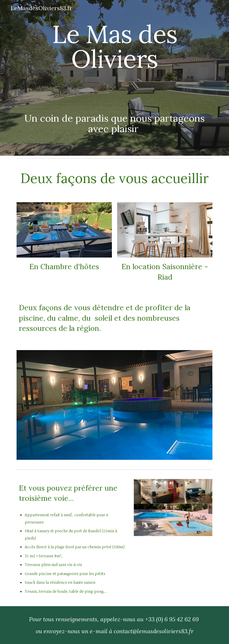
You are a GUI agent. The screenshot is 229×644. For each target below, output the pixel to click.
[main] (115, 57)
